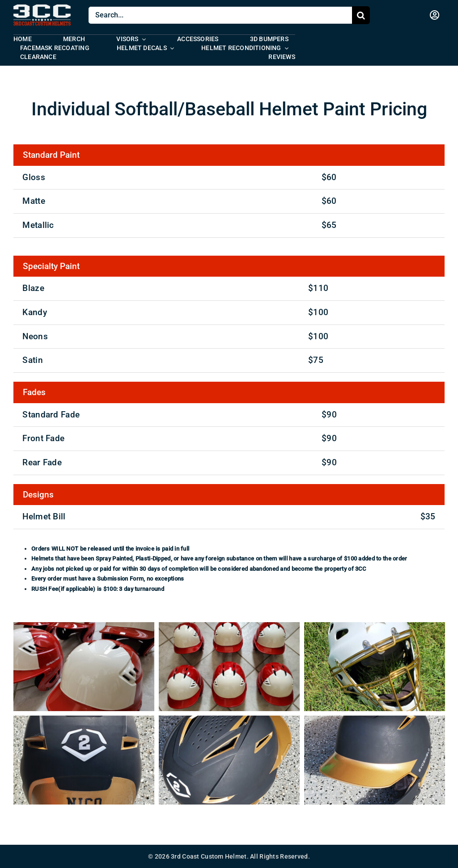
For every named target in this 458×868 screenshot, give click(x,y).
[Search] (361, 15)
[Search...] (220, 15)
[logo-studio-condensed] (42, 9)
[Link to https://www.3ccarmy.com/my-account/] (435, 15)
